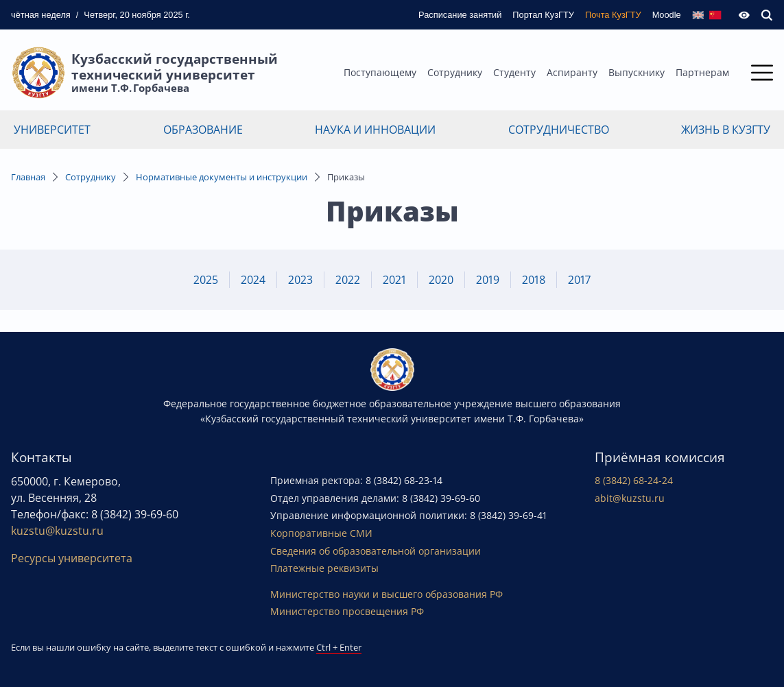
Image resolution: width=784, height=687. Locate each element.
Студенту (514, 72)
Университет (52, 130)
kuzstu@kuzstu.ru (57, 531)
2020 (441, 280)
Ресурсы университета (72, 558)
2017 (579, 280)
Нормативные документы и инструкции (222, 177)
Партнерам (702, 72)
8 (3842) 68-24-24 (634, 480)
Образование (203, 130)
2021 (394, 280)
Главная (28, 177)
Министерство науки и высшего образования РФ (387, 594)
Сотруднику (455, 72)
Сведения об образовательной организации (376, 551)
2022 (348, 280)
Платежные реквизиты (324, 568)
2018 (534, 280)
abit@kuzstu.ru (630, 498)
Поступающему (380, 72)
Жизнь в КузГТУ (726, 130)
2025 (206, 280)
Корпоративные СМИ (321, 533)
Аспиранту (572, 72)
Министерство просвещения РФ (347, 611)
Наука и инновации (375, 130)
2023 (300, 280)
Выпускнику (637, 72)
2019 (488, 280)
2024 (253, 280)
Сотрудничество (559, 130)
